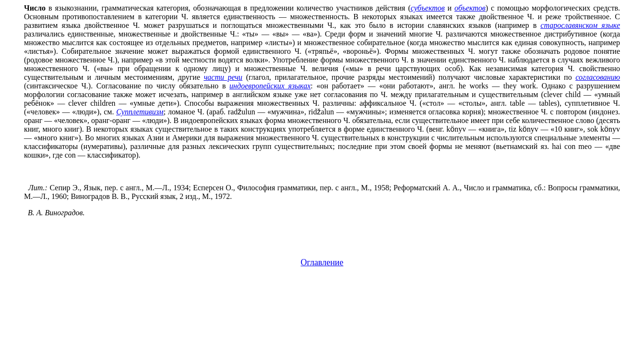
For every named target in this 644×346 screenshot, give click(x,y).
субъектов (428, 8)
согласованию (598, 77)
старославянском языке (580, 25)
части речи (223, 77)
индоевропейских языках (270, 86)
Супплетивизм (140, 112)
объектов (470, 8)
